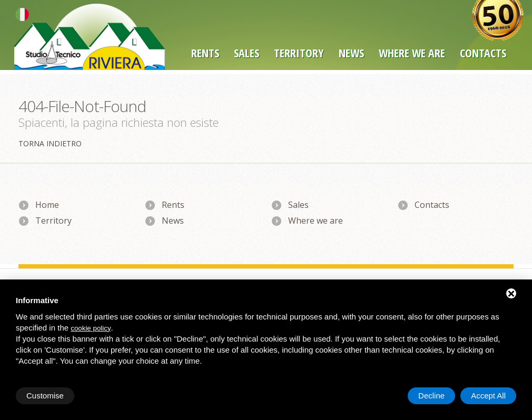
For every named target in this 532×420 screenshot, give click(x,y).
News (351, 53)
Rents (205, 53)
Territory (299, 53)
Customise (45, 396)
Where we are (412, 53)
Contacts (432, 205)
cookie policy (91, 328)
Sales (247, 53)
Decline (431, 396)
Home (47, 205)
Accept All (488, 396)
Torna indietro (50, 143)
